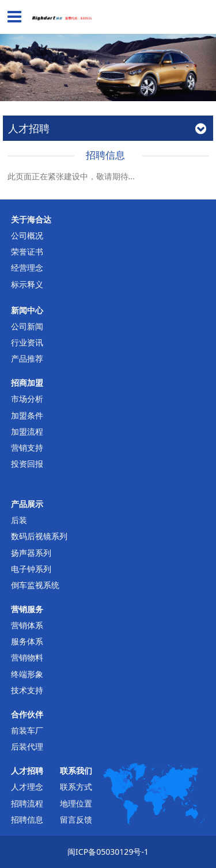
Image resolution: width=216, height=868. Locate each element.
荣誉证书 (27, 251)
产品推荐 (27, 358)
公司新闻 (27, 326)
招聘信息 (27, 819)
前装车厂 (27, 730)
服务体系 (27, 641)
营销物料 (27, 657)
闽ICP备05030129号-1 (108, 852)
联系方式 (76, 787)
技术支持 (27, 690)
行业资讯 (27, 342)
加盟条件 (27, 415)
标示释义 (27, 284)
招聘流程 (27, 803)
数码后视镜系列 (39, 536)
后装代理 (27, 746)
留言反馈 (76, 819)
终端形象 (27, 674)
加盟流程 (27, 431)
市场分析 (27, 399)
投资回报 (27, 464)
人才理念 (27, 787)
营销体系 (27, 625)
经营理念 (27, 268)
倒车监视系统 (35, 585)
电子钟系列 (31, 569)
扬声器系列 (31, 553)
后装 (19, 520)
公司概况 (27, 235)
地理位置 (76, 803)
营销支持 (27, 448)
